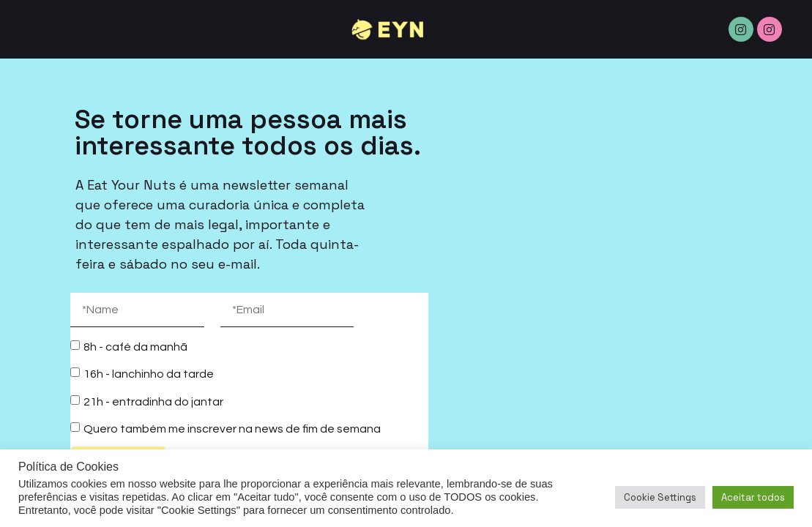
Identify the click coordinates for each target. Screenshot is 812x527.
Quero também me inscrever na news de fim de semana (232, 429)
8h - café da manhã (135, 346)
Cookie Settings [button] (660, 497)
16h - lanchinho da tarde (149, 374)
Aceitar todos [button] (753, 497)
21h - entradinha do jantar (153, 401)
